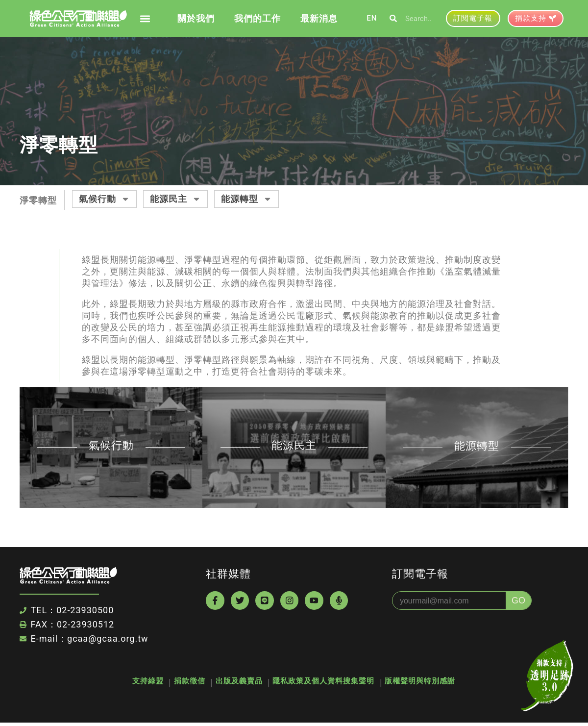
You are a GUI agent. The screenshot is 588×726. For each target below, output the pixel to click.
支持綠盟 (129, 683)
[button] (145, 18)
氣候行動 (104, 199)
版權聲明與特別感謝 (439, 683)
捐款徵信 (180, 683)
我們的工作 (257, 18)
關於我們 (196, 18)
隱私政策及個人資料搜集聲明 (333, 683)
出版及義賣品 (239, 683)
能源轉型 (246, 199)
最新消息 (319, 18)
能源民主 (175, 199)
